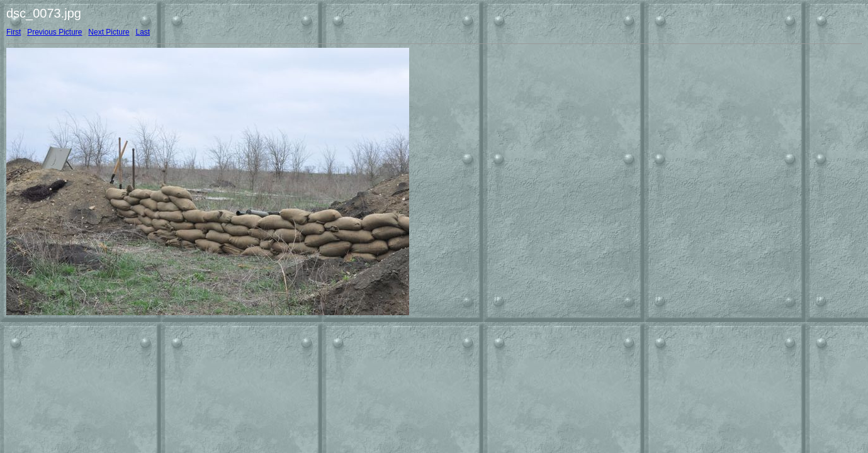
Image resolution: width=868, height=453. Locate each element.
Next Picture (109, 32)
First (14, 32)
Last (143, 32)
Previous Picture (54, 32)
